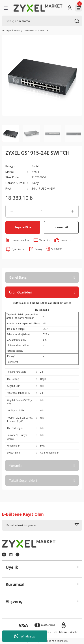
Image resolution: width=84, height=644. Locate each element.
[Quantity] (42, 211)
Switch (36, 166)
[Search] (42, 21)
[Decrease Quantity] (12, 211)
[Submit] (78, 525)
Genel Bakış (18, 277)
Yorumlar (16, 465)
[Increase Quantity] (72, 211)
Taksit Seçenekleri (23, 480)
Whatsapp (25, 636)
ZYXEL (36, 172)
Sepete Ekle (23, 227)
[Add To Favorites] (17, 240)
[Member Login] (70, 8)
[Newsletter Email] (42, 525)
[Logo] (38, 8)
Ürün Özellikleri (20, 292)
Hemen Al (61, 227)
